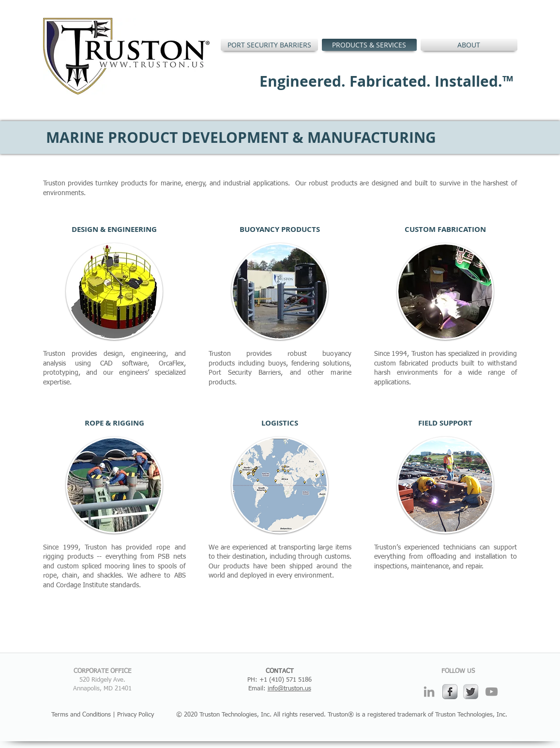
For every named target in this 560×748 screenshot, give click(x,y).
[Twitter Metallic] (471, 692)
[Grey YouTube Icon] (492, 692)
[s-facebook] (450, 692)
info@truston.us (289, 689)
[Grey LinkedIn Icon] (429, 692)
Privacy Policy (136, 715)
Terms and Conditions (81, 715)
